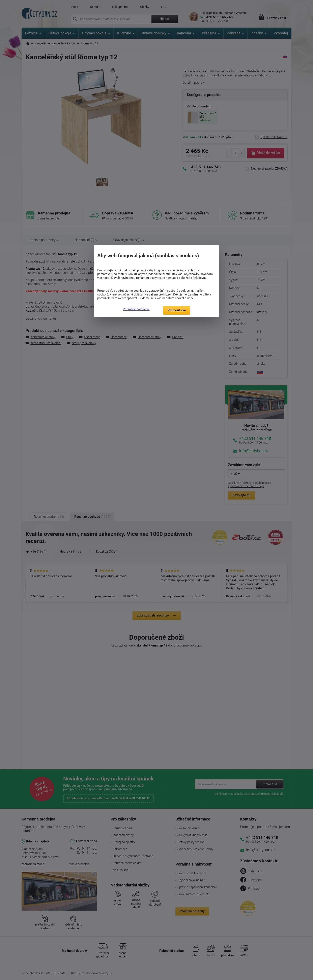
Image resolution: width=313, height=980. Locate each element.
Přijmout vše (177, 310)
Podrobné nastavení (136, 309)
